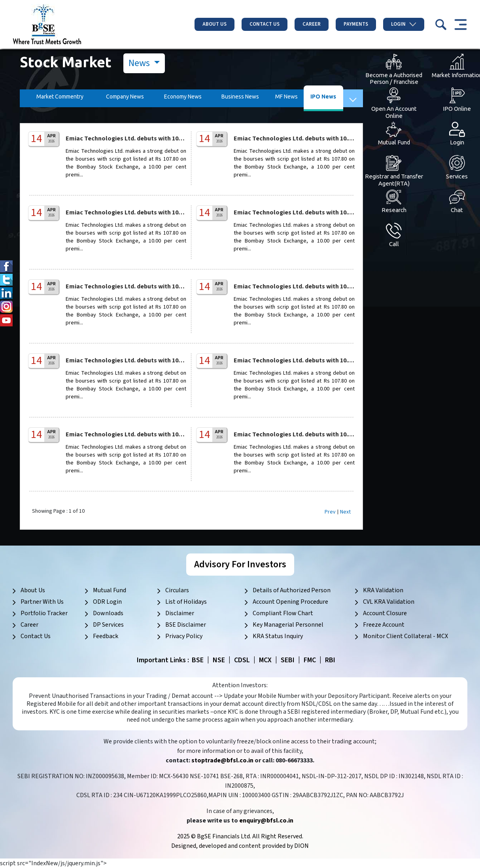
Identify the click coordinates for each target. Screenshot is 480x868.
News (140, 63)
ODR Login (107, 602)
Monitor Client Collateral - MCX (405, 636)
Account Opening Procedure (290, 602)
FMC (310, 660)
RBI (330, 660)
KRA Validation (383, 590)
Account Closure (385, 613)
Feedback (106, 636)
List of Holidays (186, 602)
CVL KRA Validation (389, 602)
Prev (330, 512)
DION (301, 846)
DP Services (108, 625)
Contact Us (265, 24)
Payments (356, 24)
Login (404, 24)
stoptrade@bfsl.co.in (222, 760)
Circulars (177, 590)
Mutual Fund (110, 590)
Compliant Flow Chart (283, 613)
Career (312, 24)
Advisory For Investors (240, 564)
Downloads (108, 613)
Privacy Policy (184, 636)
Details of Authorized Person (292, 590)
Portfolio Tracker (44, 613)
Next (345, 512)
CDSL (242, 660)
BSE (198, 660)
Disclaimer (180, 613)
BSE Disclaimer (186, 625)
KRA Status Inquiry (278, 636)
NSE (219, 660)
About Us (214, 24)
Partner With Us (42, 602)
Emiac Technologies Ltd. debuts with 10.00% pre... (137, 138)
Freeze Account (384, 625)
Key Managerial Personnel (288, 625)
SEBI (288, 660)
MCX (265, 660)
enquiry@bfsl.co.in (266, 821)
